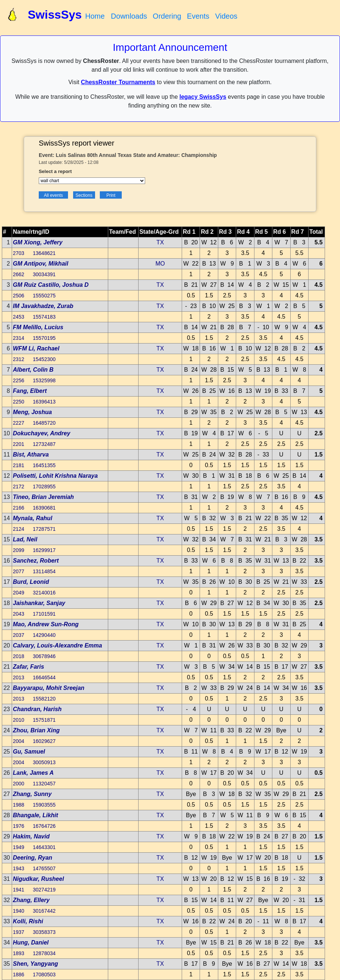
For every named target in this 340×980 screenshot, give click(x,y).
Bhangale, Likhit (35, 815)
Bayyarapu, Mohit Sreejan (49, 688)
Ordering (167, 16)
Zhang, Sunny (32, 794)
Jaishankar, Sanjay (39, 603)
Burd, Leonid (31, 582)
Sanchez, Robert (36, 561)
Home (95, 16)
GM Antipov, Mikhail (40, 264)
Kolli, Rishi (28, 921)
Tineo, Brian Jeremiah (43, 497)
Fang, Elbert (30, 391)
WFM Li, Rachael (36, 348)
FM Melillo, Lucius (38, 327)
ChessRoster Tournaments (118, 82)
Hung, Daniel (31, 943)
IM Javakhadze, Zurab (43, 306)
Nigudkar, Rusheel (38, 879)
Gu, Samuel (29, 752)
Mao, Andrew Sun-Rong (46, 624)
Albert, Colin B (33, 370)
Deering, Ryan (33, 858)
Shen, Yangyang (35, 964)
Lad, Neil (25, 539)
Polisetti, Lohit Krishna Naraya (55, 476)
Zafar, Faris (28, 667)
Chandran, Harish (37, 709)
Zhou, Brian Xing (36, 730)
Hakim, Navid (31, 836)
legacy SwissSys (203, 97)
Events (198, 16)
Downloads (129, 16)
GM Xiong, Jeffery (38, 242)
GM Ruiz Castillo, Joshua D (51, 285)
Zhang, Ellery (31, 900)
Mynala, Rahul (33, 518)
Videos (226, 16)
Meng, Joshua (32, 412)
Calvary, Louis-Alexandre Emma (57, 645)
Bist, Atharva (31, 455)
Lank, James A (33, 773)
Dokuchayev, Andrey (41, 433)
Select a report (55, 171)
